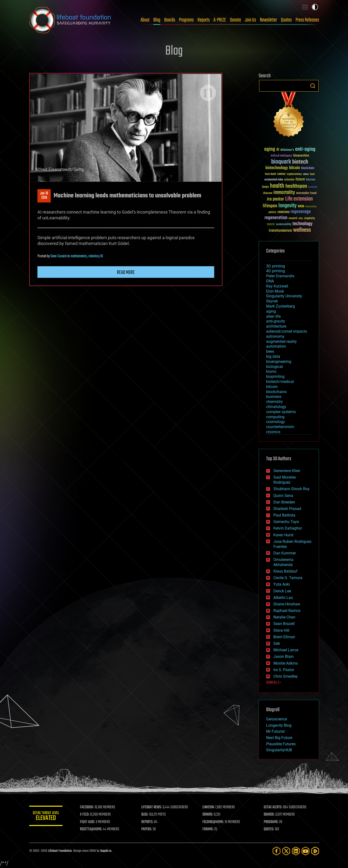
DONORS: (208, 815)
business (274, 397)
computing (275, 417)
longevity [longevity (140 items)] (288, 206)
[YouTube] (305, 851)
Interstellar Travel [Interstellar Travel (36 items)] (306, 193)
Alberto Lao (283, 598)
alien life (273, 316)
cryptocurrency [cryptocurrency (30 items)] (294, 174)
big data (273, 356)
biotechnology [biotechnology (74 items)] (277, 168)
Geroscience (277, 719)
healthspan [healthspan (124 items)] (296, 186)
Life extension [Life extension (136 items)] (299, 199)
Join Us (250, 20)
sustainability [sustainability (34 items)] (284, 225)
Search (313, 86)
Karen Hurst (283, 535)
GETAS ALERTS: (273, 807)
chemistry (274, 402)
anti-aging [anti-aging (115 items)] (305, 149)
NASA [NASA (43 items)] (301, 207)
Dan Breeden (284, 502)
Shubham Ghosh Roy (291, 489)
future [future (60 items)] (300, 179)
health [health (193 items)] (277, 186)
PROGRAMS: (271, 822)
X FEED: (85, 815)
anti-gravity (276, 321)
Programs (186, 20)
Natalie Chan (284, 617)
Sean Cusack (59, 256)
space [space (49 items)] (271, 224)
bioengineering (279, 362)
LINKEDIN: (209, 807)
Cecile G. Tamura (288, 578)
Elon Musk (275, 291)
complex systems (281, 412)
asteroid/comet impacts (287, 331)
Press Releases (307, 20)
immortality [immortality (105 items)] (284, 193)
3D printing (276, 266)
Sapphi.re (106, 851)
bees (270, 351)
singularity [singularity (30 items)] (309, 219)
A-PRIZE (220, 20)
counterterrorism (280, 427)
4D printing (276, 271)
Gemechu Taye (286, 522)
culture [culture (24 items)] (306, 174)
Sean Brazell (284, 624)
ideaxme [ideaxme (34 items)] (268, 194)
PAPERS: (147, 829)
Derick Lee (282, 591)
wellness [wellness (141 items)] (302, 230)
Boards (170, 20)
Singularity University (284, 296)
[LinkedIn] (296, 851)
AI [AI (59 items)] (278, 150)
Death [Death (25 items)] (312, 174)
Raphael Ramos (287, 611)
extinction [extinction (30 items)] (289, 180)
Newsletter (268, 20)
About (145, 20)
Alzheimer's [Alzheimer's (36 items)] (287, 150)
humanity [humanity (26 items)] (313, 187)
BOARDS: (269, 815)
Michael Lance (286, 650)
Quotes (286, 20)
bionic (271, 371)
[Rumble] (315, 851)
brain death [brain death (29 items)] (270, 174)
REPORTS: (148, 822)
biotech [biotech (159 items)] (300, 162)
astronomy (275, 336)
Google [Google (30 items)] (265, 187)
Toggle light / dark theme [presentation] (315, 7)
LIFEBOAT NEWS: (152, 807)
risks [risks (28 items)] (301, 218)
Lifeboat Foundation (60, 851)
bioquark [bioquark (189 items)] (281, 162)
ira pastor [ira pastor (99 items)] (275, 199)
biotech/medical (280, 382)
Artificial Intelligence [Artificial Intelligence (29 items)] (281, 156)
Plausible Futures (281, 744)
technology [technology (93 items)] (302, 224)
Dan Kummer (285, 553)
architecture (276, 326)
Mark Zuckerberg (281, 306)
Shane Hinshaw (287, 604)
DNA (270, 281)
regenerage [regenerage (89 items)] (301, 212)
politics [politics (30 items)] (272, 212)
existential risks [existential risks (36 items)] (274, 180)
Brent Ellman (284, 637)
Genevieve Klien (287, 471)
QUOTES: (269, 829)
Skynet (272, 301)
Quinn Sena (283, 496)
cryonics (273, 432)
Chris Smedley (286, 676)
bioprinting (275, 377)
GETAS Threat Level (46, 817)
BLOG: (145, 815)
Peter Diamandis (280, 276)
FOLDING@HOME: (213, 822)
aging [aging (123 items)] (270, 149)
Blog (157, 20)
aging (271, 311)
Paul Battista (284, 515)
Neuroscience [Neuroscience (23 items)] (311, 207)
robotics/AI (96, 256)
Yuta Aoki (282, 584)
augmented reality (281, 341)
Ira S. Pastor (284, 670)
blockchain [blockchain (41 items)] (308, 168)
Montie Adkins (286, 663)
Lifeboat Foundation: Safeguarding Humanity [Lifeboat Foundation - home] (70, 20)
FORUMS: (208, 829)
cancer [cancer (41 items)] (281, 174)
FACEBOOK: (87, 807)
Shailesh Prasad (287, 509)
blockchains (276, 392)
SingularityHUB (279, 750)
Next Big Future (279, 738)
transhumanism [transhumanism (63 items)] (280, 231)
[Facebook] (277, 851)
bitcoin (272, 387)
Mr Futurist (275, 731)
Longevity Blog (279, 725)
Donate (235, 20)
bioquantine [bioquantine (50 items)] (301, 155)
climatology (276, 407)
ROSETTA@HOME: (92, 829)
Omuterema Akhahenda (283, 562)
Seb (277, 643)
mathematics (79, 256)
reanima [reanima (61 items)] (283, 212)
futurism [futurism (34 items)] (311, 180)
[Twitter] (286, 851)
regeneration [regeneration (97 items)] (276, 218)
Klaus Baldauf (285, 571)
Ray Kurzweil (277, 286)
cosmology (276, 422)
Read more (126, 273)
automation (276, 346)
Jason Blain (284, 656)
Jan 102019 (44, 196)
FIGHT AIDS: (88, 822)
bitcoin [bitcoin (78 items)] (295, 168)
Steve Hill (281, 630)
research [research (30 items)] (293, 219)
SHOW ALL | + (273, 683)
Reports (204, 20)
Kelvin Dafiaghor (288, 528)
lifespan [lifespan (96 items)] (270, 206)
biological (274, 367)
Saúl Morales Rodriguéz (285, 480)
